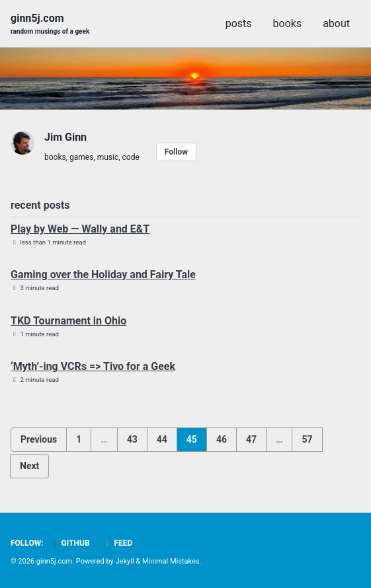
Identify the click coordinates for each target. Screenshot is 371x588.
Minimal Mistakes (171, 561)
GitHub (70, 543)
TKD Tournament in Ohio (68, 321)
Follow (176, 152)
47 (251, 439)
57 (307, 439)
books (288, 23)
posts (239, 23)
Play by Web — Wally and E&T (80, 229)
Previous (39, 439)
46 (222, 439)
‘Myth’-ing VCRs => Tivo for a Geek (93, 366)
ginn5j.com (50, 24)
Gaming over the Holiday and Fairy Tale (103, 275)
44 (162, 439)
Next (29, 466)
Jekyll (125, 561)
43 (132, 439)
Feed (118, 543)
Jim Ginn (65, 137)
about (336, 23)
